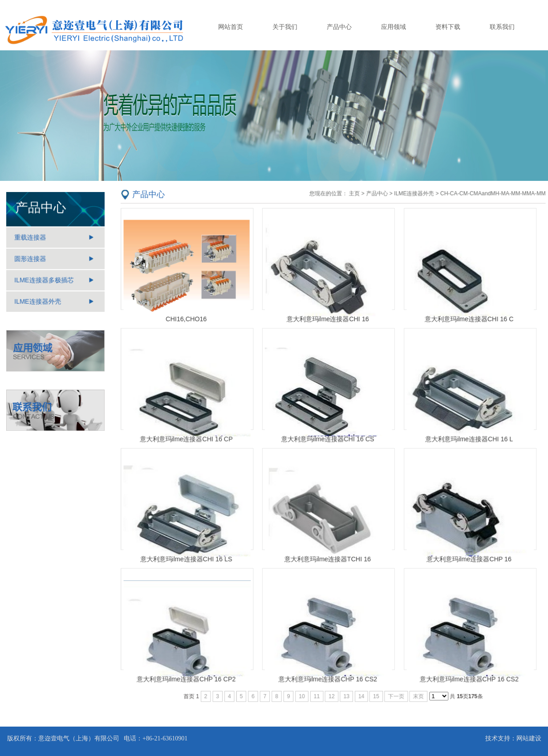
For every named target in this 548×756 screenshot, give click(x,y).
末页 (417, 693)
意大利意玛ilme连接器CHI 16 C (467, 321)
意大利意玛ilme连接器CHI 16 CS (328, 439)
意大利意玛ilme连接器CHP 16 (467, 557)
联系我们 (502, 27)
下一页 (395, 693)
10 (302, 693)
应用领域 (394, 27)
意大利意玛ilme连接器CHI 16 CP (188, 439)
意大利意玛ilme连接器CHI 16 (328, 321)
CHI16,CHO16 (189, 321)
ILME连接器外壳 (38, 302)
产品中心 (339, 27)
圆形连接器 (30, 259)
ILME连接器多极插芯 (44, 281)
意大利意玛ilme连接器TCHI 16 (327, 557)
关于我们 (285, 27)
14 (360, 693)
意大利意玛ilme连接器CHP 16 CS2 (327, 676)
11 (317, 693)
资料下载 (448, 27)
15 (375, 693)
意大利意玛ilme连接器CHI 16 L (467, 439)
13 (346, 693)
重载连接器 (30, 238)
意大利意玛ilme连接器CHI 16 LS (188, 557)
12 (331, 693)
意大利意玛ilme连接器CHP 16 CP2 (189, 676)
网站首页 (231, 27)
